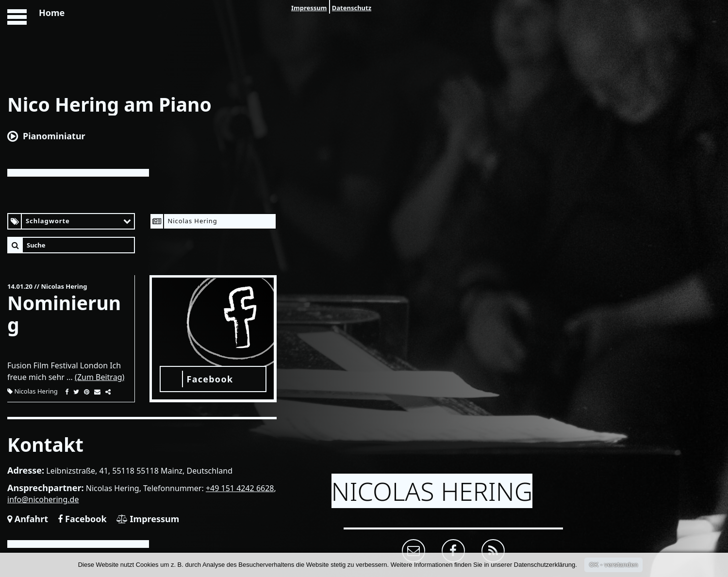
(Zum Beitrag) (99, 377)
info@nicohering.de (43, 499)
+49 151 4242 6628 (240, 488)
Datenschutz (352, 8)
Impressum (309, 8)
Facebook (82, 519)
